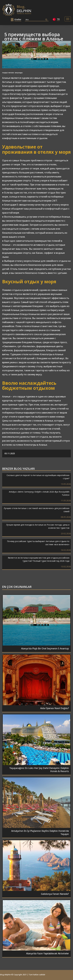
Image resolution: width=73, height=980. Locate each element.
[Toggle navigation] (68, 19)
